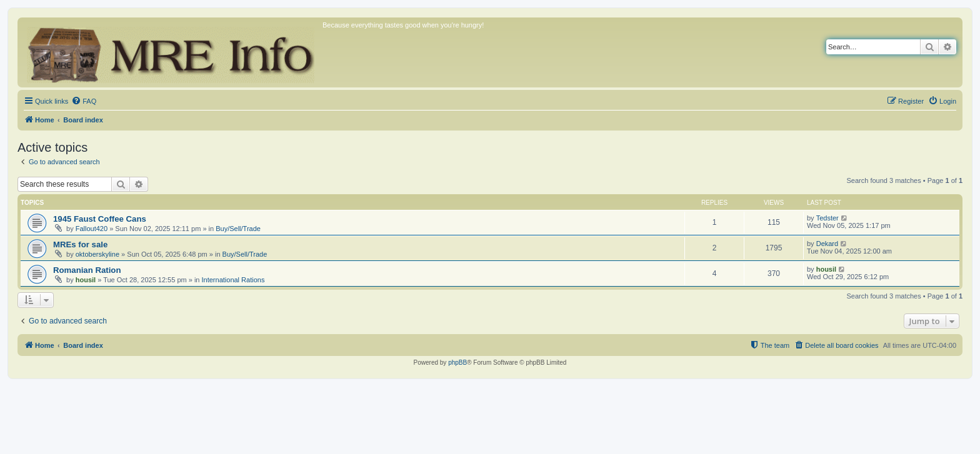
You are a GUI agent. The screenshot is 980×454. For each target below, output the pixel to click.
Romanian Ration (87, 270)
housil (86, 280)
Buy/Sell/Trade (238, 229)
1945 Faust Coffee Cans (100, 219)
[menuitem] (84, 101)
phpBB (457, 363)
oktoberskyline (97, 254)
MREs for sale (80, 244)
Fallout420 (92, 229)
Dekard (827, 244)
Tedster (827, 218)
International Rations (233, 280)
